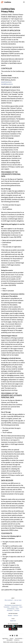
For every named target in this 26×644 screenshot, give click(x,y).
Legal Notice (5, 639)
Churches (17, 610)
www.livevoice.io (6, 82)
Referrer (16, 615)
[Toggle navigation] (24, 2)
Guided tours (14, 607)
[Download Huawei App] (13, 629)
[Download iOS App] (8, 626)
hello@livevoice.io (7, 84)
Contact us (17, 640)
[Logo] (6, 2)
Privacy (12, 639)
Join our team (18, 600)
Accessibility (10, 640)
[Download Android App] (18, 626)
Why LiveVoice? (9, 600)
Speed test (13, 621)
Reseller (10, 615)
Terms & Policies (19, 639)
